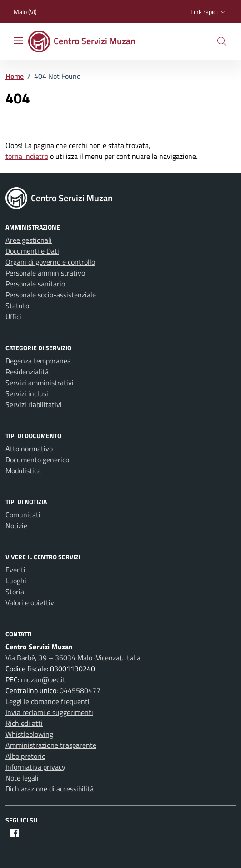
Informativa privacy (35, 767)
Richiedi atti (24, 723)
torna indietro (27, 156)
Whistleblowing (29, 734)
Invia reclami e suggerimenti (49, 712)
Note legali (22, 778)
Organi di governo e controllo (50, 262)
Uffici (13, 317)
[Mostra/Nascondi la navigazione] (18, 41)
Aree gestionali (29, 240)
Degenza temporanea (38, 361)
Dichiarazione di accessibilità (50, 789)
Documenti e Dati (32, 251)
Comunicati (23, 515)
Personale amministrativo (45, 273)
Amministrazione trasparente (51, 745)
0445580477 (80, 690)
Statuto (17, 306)
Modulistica (23, 470)
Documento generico (37, 460)
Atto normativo (29, 449)
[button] (209, 12)
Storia (15, 592)
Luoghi (16, 581)
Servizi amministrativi (40, 383)
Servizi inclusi (27, 393)
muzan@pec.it (43, 679)
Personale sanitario (35, 284)
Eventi (15, 570)
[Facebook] (15, 833)
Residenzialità (27, 372)
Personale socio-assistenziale (51, 295)
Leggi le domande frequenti (48, 701)
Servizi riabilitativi (34, 404)
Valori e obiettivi (31, 602)
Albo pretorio (25, 756)
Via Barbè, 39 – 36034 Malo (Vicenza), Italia (73, 658)
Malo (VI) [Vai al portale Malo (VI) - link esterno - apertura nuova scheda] (25, 12)
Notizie (16, 526)
